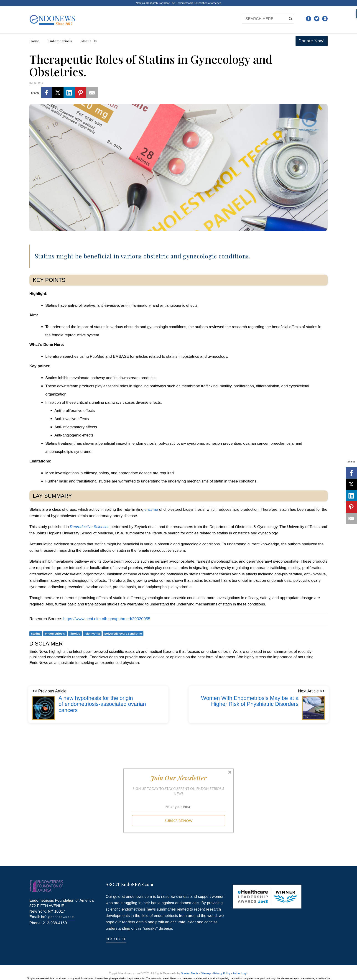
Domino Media (190, 973)
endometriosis (55, 634)
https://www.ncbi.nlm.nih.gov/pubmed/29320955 (107, 619)
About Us (89, 41)
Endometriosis (60, 41)
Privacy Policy (222, 973)
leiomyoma (92, 634)
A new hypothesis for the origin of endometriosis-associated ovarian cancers (102, 704)
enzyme (151, 509)
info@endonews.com (58, 917)
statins (36, 634)
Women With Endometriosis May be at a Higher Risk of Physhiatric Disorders (250, 701)
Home (34, 41)
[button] (179, 778)
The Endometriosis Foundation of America (196, 3)
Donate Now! (312, 41)
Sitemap (206, 973)
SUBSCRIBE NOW (179, 821)
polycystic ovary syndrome (123, 634)
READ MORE (116, 939)
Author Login (240, 973)
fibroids (75, 634)
